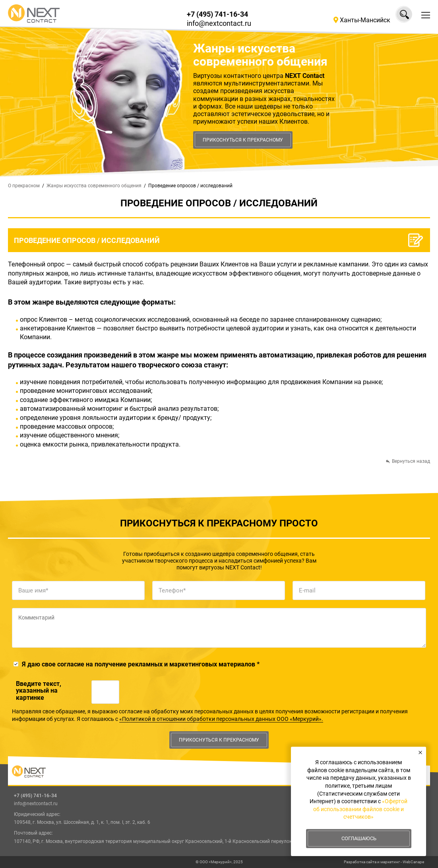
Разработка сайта (360, 862)
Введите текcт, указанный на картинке (39, 691)
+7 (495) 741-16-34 (217, 14)
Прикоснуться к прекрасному (243, 140)
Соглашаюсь (359, 838)
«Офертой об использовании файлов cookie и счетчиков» (360, 809)
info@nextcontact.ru (219, 23)
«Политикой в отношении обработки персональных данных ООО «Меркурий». (221, 719)
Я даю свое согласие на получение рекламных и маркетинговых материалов (141, 664)
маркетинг (390, 862)
